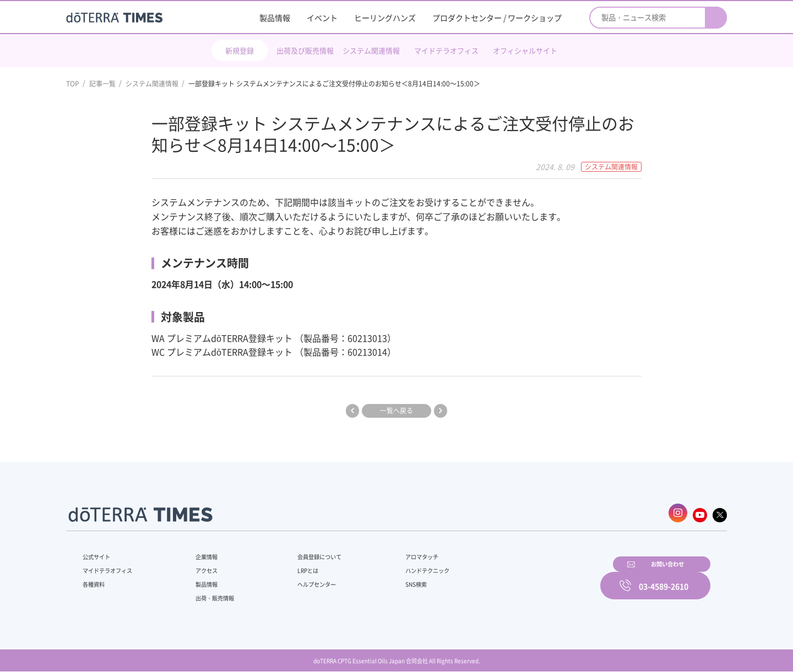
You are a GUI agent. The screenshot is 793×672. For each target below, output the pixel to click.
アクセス (200, 566)
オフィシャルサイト (525, 50)
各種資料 (96, 580)
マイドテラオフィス (446, 50)
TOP (73, 84)
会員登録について (304, 552)
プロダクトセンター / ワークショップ (497, 18)
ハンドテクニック (401, 566)
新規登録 (240, 50)
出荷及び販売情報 (305, 50)
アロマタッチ (395, 552)
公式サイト (99, 552)
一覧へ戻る (397, 411)
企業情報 (200, 552)
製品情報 (275, 18)
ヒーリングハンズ (385, 18)
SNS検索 (388, 580)
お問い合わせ (537, 578)
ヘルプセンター (301, 580)
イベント (322, 18)
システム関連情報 (371, 50)
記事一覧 (102, 84)
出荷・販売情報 (210, 593)
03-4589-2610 (664, 578)
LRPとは (290, 566)
